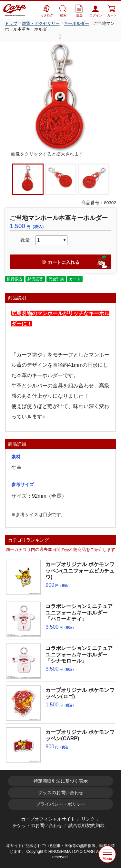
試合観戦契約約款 (86, 826)
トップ (11, 23)
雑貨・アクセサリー (41, 23)
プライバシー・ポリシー (61, 804)
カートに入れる (76, 262)
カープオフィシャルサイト (48, 819)
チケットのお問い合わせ (37, 826)
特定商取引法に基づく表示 (61, 781)
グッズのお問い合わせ (61, 793)
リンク (88, 819)
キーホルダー (76, 23)
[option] (60, 96)
